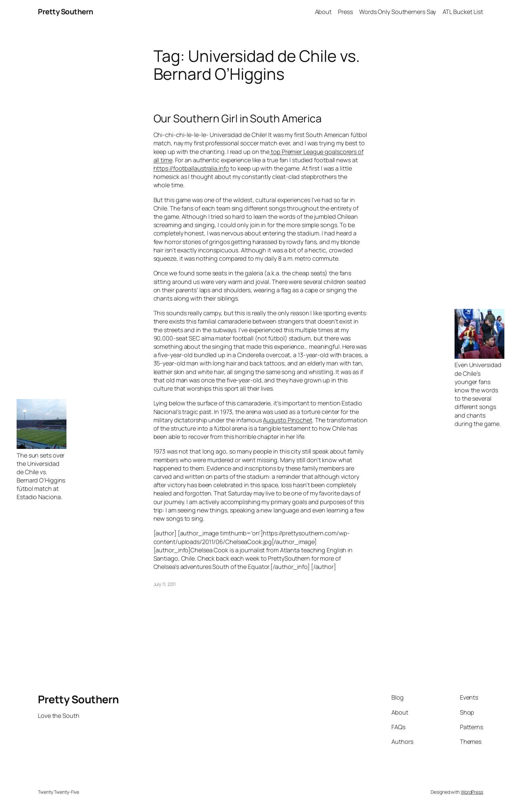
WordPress (472, 792)
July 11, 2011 (165, 584)
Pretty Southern (66, 12)
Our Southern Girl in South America (238, 118)
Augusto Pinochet (287, 420)
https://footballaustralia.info (191, 168)
